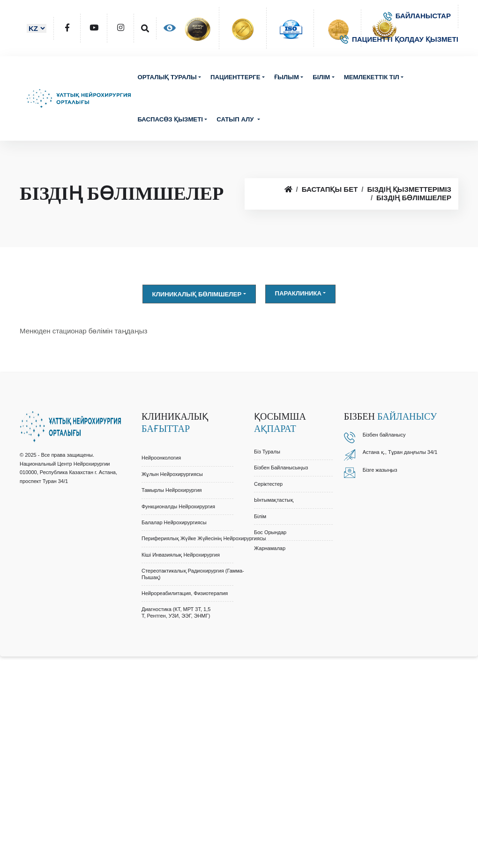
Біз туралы (267, 452)
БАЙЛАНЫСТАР (417, 16)
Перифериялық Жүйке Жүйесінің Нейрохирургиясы (204, 538)
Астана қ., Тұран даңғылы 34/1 (400, 452)
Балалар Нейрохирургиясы (174, 522)
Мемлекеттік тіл (372, 77)
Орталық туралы (167, 77)
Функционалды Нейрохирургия (178, 506)
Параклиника (299, 293)
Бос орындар (270, 532)
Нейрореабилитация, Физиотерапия (185, 593)
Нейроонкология (161, 458)
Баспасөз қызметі (170, 119)
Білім (321, 77)
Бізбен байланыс (383, 435)
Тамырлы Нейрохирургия (172, 490)
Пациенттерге (235, 77)
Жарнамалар (270, 548)
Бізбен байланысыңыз (281, 468)
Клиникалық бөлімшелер (197, 294)
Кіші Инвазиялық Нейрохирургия (181, 555)
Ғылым (287, 77)
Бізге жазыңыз (380, 470)
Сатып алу (236, 119)
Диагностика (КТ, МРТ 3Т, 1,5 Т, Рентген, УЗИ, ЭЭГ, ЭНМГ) (176, 612)
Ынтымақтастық (274, 500)
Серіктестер (268, 484)
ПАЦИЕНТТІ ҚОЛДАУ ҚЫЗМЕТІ (399, 39)
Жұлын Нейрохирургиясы (172, 474)
